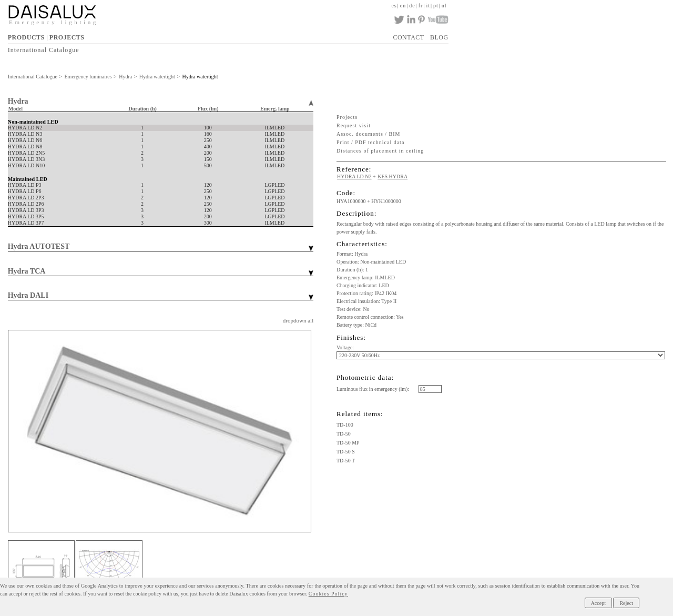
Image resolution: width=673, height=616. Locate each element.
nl (444, 6)
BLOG (439, 37)
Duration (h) (142, 109)
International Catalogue (44, 50)
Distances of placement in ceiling (380, 151)
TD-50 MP (348, 443)
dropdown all (298, 320)
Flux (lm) (208, 109)
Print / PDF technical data (370, 142)
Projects (347, 117)
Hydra (125, 77)
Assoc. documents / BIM (368, 134)
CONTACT (408, 37)
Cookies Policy (328, 594)
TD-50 (344, 434)
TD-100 (345, 425)
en (403, 6)
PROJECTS (67, 37)
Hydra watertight (157, 77)
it (428, 6)
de (412, 6)
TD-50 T (346, 461)
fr (421, 6)
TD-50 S (346, 452)
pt (436, 6)
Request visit (354, 125)
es (394, 6)
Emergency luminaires (88, 77)
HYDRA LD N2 (354, 176)
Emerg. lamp (275, 109)
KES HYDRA (392, 176)
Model (16, 109)
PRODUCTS (26, 37)
